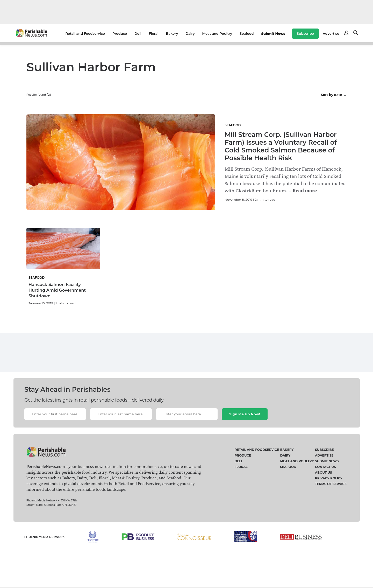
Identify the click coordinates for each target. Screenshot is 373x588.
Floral (153, 33)
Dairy (190, 33)
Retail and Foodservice (85, 33)
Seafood (247, 33)
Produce (120, 33)
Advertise (331, 33)
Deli (138, 33)
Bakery (172, 33)
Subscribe (305, 33)
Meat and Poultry (217, 33)
